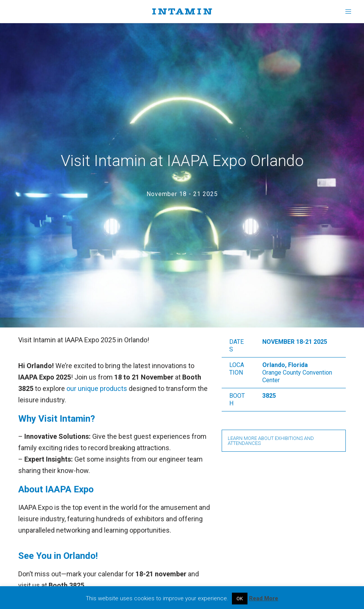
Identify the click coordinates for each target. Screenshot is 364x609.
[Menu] (346, 11)
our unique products (97, 388)
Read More (264, 598)
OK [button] (240, 599)
